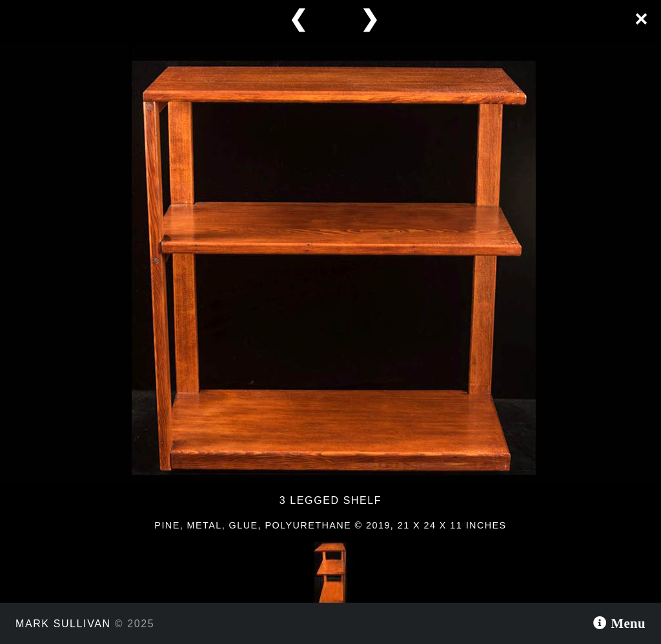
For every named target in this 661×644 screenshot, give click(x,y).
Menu (626, 623)
